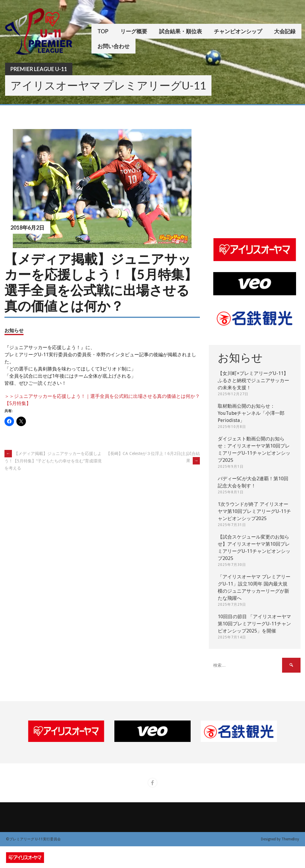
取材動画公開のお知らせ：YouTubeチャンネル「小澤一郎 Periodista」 (251, 413)
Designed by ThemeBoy (280, 839)
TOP (103, 31)
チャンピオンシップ (238, 31)
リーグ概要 (134, 31)
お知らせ (14, 330)
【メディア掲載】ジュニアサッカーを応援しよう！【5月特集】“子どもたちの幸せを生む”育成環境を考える (53, 461)
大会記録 (285, 31)
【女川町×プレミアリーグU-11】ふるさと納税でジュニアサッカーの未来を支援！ (253, 380)
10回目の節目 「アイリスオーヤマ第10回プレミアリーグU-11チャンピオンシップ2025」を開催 (254, 624)
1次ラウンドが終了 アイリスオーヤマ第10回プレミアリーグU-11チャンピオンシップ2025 (254, 511)
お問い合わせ (113, 46)
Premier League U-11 (39, 69)
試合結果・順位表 (180, 31)
